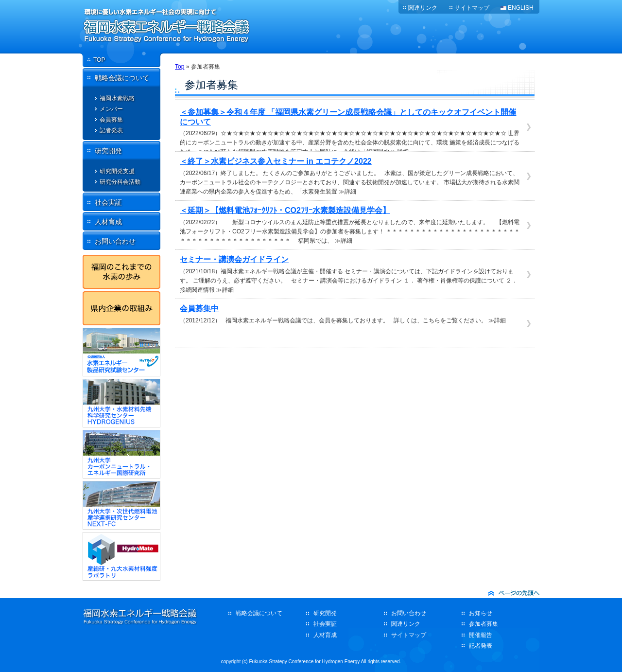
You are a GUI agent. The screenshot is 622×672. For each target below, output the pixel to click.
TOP (99, 60)
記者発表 (111, 130)
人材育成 (108, 222)
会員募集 (111, 120)
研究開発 (108, 151)
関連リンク (423, 8)
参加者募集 (484, 624)
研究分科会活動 (120, 182)
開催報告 (481, 635)
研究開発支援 (117, 171)
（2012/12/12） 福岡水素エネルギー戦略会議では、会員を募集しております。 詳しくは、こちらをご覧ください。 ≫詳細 (350, 314)
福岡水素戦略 (117, 98)
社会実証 (108, 202)
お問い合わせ (115, 241)
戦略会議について (122, 78)
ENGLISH (521, 8)
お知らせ (481, 613)
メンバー (111, 109)
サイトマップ (472, 8)
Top (180, 67)
